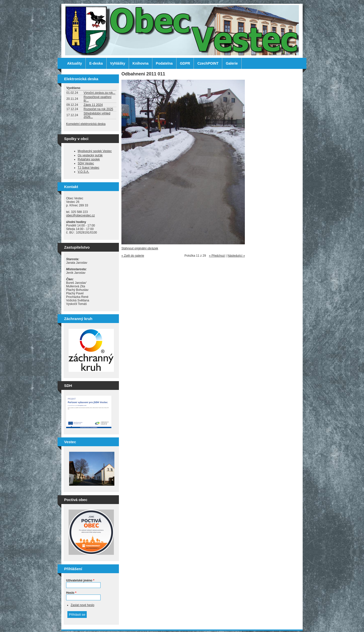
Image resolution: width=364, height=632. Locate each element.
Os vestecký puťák (90, 155)
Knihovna (141, 63)
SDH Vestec (86, 163)
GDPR (185, 63)
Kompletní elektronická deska (86, 124)
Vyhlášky (118, 63)
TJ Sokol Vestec (88, 168)
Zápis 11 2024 (93, 105)
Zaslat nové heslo (82, 605)
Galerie (232, 63)
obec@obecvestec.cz (80, 215)
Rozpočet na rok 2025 (98, 109)
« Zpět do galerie (133, 256)
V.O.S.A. (83, 172)
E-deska (96, 63)
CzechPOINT (208, 63)
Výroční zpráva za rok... (100, 93)
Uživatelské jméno (80, 580)
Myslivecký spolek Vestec (95, 151)
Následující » (236, 256)
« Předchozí (217, 256)
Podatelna (164, 63)
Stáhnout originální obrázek (140, 248)
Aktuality (75, 63)
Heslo (71, 593)
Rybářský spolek (89, 159)
